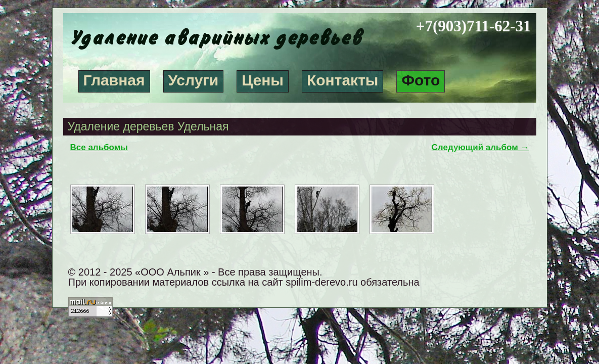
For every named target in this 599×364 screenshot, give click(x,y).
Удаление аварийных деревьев (215, 38)
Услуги (194, 80)
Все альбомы (99, 147)
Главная (114, 80)
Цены (263, 80)
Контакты (342, 80)
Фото (421, 80)
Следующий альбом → (480, 147)
